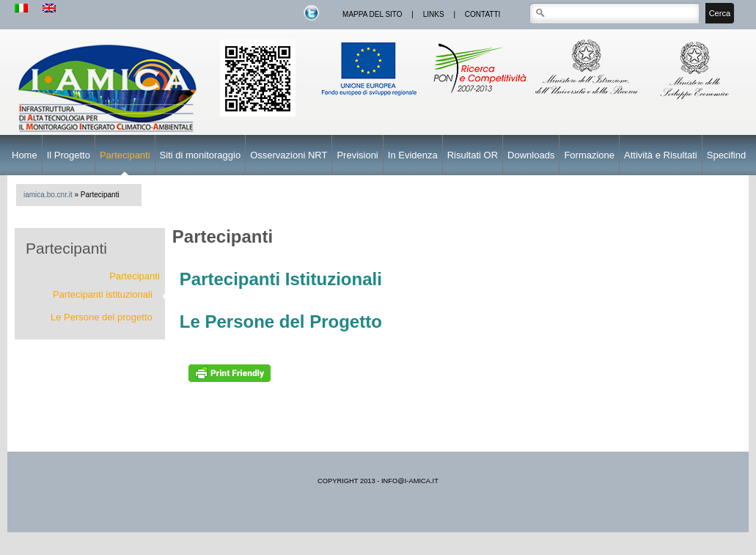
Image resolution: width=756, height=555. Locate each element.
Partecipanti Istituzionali (281, 279)
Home (25, 155)
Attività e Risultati (661, 155)
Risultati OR (473, 155)
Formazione (589, 155)
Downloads (531, 155)
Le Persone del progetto (102, 317)
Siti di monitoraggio (201, 155)
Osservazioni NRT (289, 155)
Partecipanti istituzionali (103, 294)
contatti (483, 14)
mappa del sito (373, 14)
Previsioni (357, 155)
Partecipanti (125, 155)
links (434, 14)
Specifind (726, 155)
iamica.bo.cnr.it (48, 195)
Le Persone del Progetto (281, 321)
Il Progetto (69, 155)
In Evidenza (413, 155)
